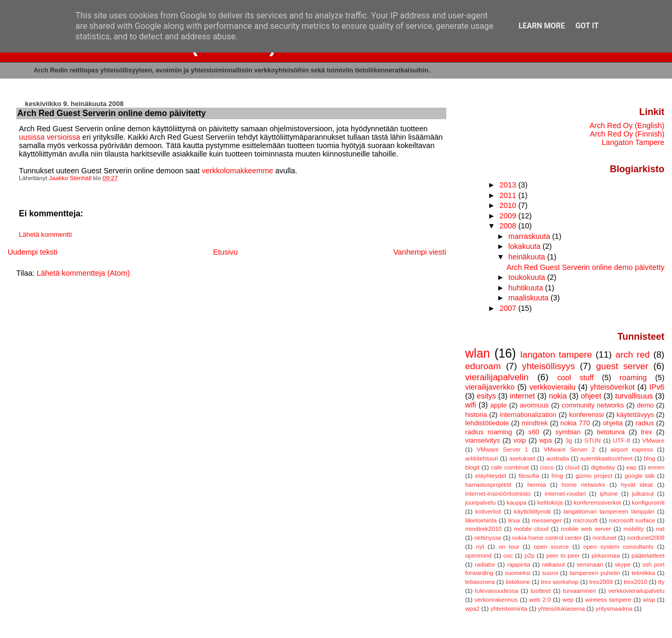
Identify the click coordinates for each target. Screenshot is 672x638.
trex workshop (560, 582)
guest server (622, 366)
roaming (633, 378)
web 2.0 (540, 600)
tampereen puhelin (595, 573)
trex (647, 432)
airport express (632, 449)
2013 (509, 185)
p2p (529, 556)
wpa (545, 440)
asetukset (522, 458)
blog (649, 458)
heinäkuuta (528, 257)
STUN (592, 441)
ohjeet (591, 396)
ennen (656, 467)
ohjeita (613, 423)
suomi (550, 573)
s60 (534, 432)
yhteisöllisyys (548, 366)
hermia (536, 485)
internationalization (528, 415)
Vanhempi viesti (420, 252)
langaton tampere (556, 354)
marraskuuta (530, 236)
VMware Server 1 (502, 449)
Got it (587, 26)
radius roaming (489, 432)
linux (514, 520)
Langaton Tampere (633, 142)
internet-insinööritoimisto (498, 494)
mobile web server (586, 529)
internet (522, 396)
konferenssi (586, 415)
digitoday (603, 467)
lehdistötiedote (487, 423)
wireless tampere (608, 600)
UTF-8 (622, 441)
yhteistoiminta (509, 609)
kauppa (517, 503)
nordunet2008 (646, 538)
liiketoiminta (481, 520)
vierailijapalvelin (497, 377)
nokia (558, 396)
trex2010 (636, 582)
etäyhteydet (491, 476)
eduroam (483, 366)
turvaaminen (579, 591)
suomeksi (518, 573)
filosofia (529, 476)
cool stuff (575, 378)
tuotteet (540, 591)
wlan (477, 353)
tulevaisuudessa (497, 591)
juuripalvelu (480, 503)
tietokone (518, 582)
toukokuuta (528, 277)
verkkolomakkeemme (237, 171)
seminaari (590, 564)
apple (499, 405)
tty (661, 582)
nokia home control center (547, 538)
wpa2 (472, 609)
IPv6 (657, 387)
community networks (593, 405)
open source (552, 547)
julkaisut (643, 494)
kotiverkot (488, 511)
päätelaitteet (648, 556)
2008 (509, 226)
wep (568, 600)
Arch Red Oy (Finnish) (627, 134)
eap (631, 467)
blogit (472, 467)
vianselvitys (482, 440)
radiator (485, 564)
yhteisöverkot (612, 387)
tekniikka (643, 573)
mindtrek (535, 423)
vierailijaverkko (490, 387)
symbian (568, 432)
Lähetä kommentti (45, 235)
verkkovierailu (552, 387)
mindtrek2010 (484, 529)
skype (623, 564)
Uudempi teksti (32, 252)
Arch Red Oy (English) (627, 125)
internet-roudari (565, 494)
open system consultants (618, 547)
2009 (509, 216)
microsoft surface (632, 520)
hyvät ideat (637, 485)
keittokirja (550, 503)
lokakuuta (525, 246)
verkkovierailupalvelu (637, 591)
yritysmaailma (614, 609)
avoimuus (534, 405)
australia (558, 458)
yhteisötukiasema (561, 609)
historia (476, 415)
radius (644, 423)
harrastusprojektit (488, 485)
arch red (632, 354)
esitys (486, 396)
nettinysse (488, 538)
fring (557, 476)
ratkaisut (554, 564)
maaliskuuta (529, 298)
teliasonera (480, 582)
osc (508, 556)
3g (569, 441)
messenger (547, 520)
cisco (547, 467)
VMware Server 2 (569, 449)
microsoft (585, 520)
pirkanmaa (606, 556)
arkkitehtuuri (482, 458)
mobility (633, 529)
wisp (649, 600)
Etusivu (225, 252)
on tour (509, 547)
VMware (653, 441)
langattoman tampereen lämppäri (609, 511)
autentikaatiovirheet (606, 458)
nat (660, 529)
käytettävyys (635, 415)
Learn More (542, 26)
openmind (479, 556)
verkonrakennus (496, 600)
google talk (640, 476)
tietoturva (611, 432)
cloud (572, 467)
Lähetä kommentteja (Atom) (83, 273)
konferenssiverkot (597, 503)
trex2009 (601, 582)
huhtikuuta (527, 288)
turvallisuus (634, 396)
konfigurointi (648, 503)
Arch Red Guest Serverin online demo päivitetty (586, 267)
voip (520, 440)
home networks (584, 485)
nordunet (605, 538)
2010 (509, 205)
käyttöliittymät (532, 511)
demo (645, 405)
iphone (609, 494)
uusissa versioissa (50, 137)
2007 (509, 308)
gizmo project (594, 476)
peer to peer (563, 556)
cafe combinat (510, 467)
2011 (509, 195)
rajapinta (519, 564)
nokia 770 (575, 423)
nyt (480, 547)
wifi (471, 405)
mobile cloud (531, 529)
